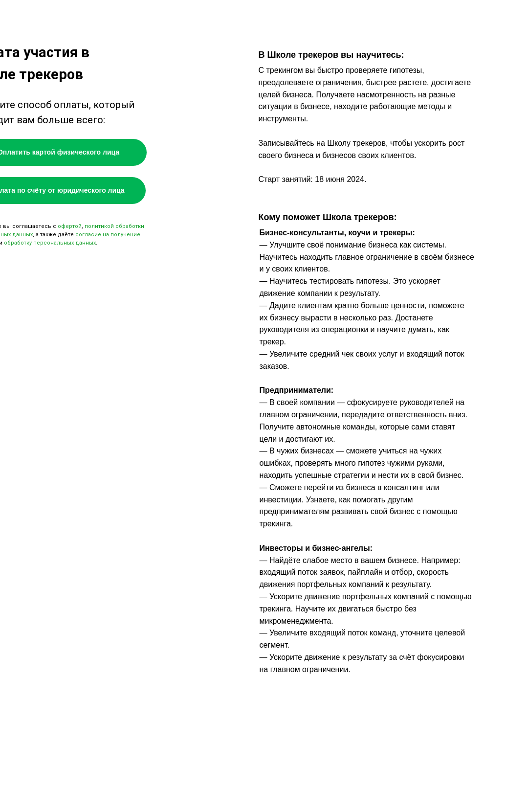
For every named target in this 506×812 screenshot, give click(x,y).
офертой (70, 226)
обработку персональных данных (50, 243)
